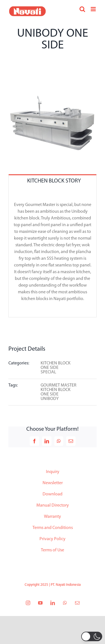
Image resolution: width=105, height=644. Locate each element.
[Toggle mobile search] (82, 9)
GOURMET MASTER (59, 385)
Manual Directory (53, 505)
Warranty (53, 517)
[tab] (53, 181)
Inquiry (53, 472)
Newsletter (53, 483)
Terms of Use (53, 550)
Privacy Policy (53, 539)
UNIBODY (50, 399)
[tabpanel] (53, 252)
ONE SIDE (50, 368)
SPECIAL (48, 372)
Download (53, 494)
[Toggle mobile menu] (94, 9)
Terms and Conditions (53, 528)
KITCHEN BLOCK (56, 363)
